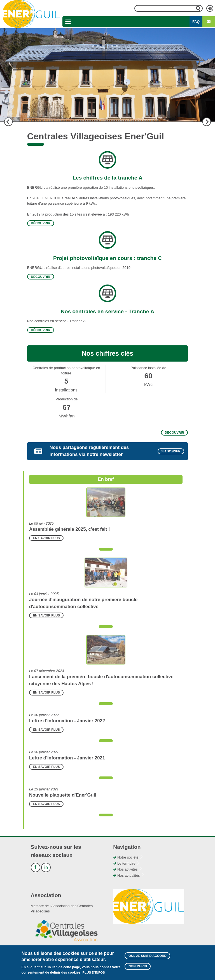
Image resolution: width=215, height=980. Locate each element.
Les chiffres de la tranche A (107, 178)
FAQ (196, 22)
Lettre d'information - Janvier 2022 (67, 721)
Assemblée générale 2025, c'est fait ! (70, 529)
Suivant (207, 122)
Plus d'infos (94, 974)
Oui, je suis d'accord (148, 957)
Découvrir (40, 223)
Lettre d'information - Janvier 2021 (67, 758)
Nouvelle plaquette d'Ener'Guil (63, 795)
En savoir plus (46, 538)
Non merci (138, 967)
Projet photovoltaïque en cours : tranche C (107, 258)
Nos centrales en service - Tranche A (107, 311)
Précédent (8, 122)
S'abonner (171, 451)
